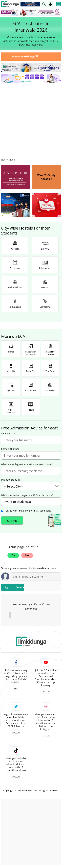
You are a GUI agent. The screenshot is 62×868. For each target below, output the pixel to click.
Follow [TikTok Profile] (16, 777)
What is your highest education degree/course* (27, 464)
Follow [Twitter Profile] (16, 733)
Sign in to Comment (14, 587)
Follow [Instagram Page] (46, 736)
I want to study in (10, 480)
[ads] (16, 177)
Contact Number (10, 449)
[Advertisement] (31, 118)
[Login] (50, 4)
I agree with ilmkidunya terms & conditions (28, 511)
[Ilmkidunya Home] (10, 4)
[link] (44, 4)
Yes (13, 555)
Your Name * (8, 434)
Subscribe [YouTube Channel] (46, 692)
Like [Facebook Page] (16, 689)
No (27, 555)
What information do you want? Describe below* (27, 495)
